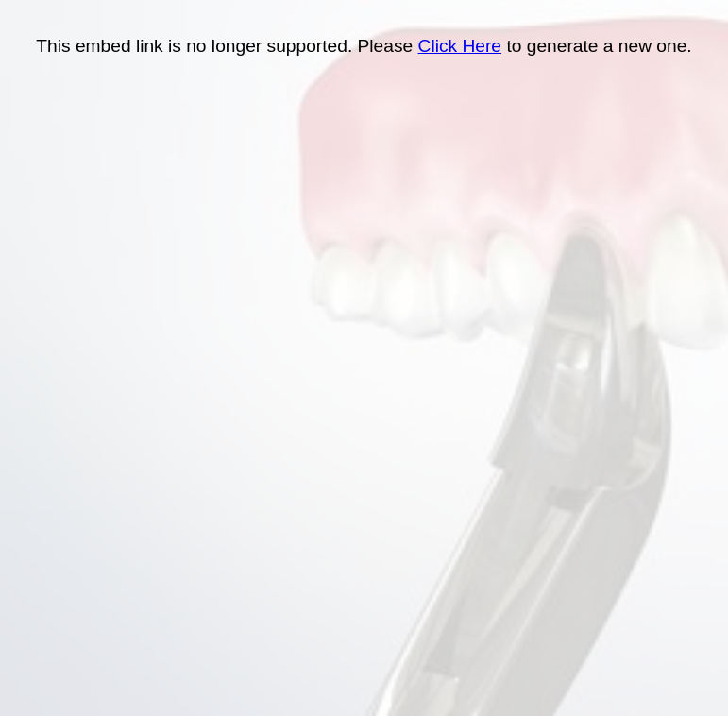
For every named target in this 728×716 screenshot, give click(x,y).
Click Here (460, 46)
